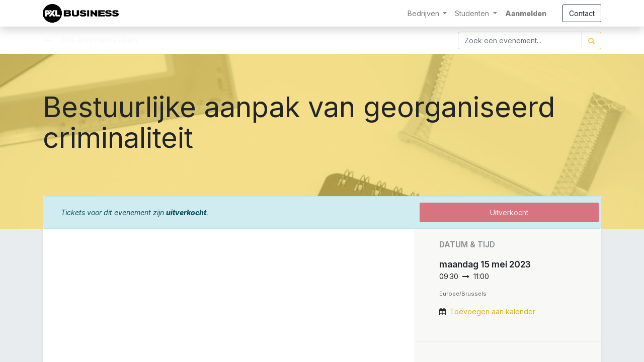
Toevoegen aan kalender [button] (493, 311)
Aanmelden (526, 13)
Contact (582, 13)
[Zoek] (591, 40)
